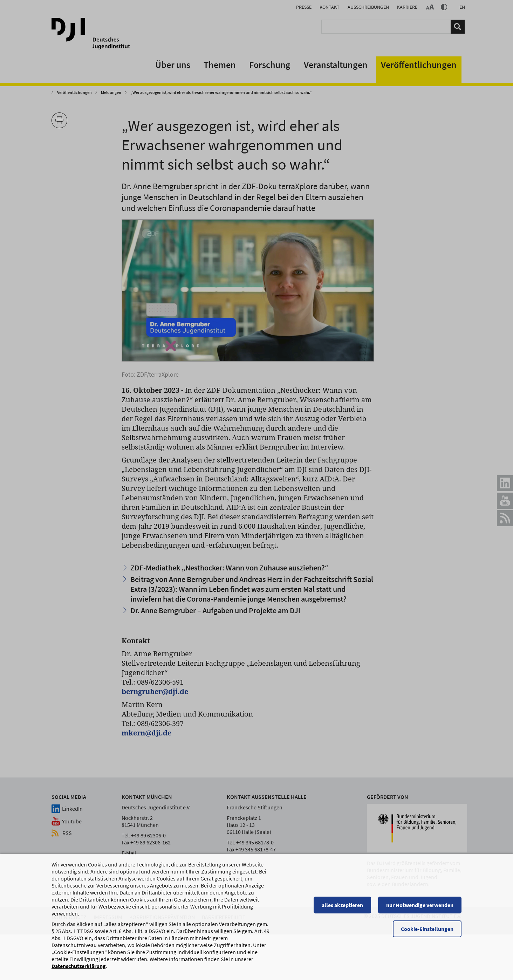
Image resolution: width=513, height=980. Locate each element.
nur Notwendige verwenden (420, 908)
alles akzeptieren (342, 908)
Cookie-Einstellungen (427, 932)
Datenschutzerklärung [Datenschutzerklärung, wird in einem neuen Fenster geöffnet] (79, 969)
